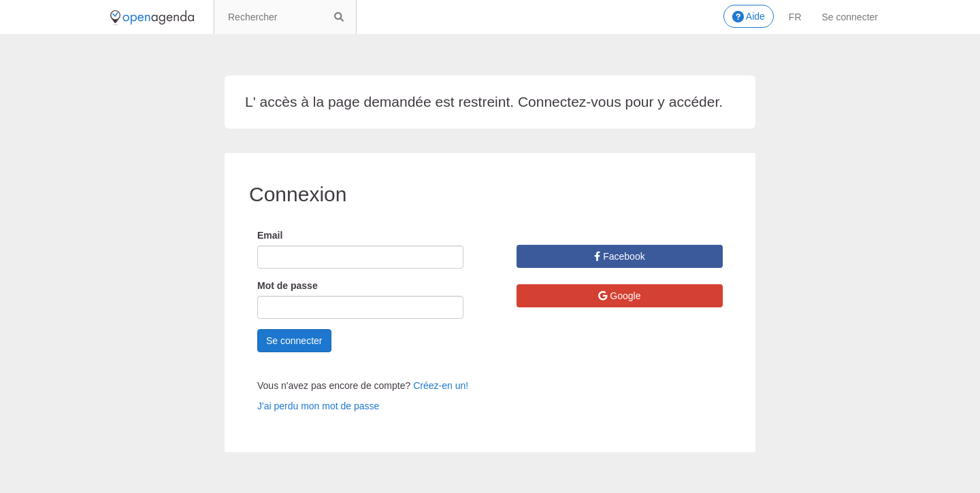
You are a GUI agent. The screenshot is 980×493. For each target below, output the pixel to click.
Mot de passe (288, 286)
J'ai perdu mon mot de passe (318, 406)
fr (795, 17)
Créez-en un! (441, 386)
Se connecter (850, 17)
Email (270, 235)
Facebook (619, 256)
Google (619, 296)
